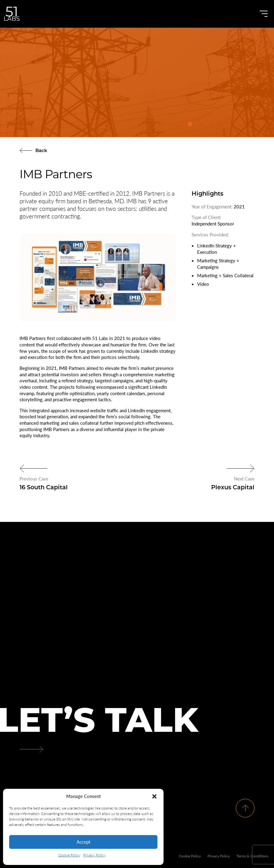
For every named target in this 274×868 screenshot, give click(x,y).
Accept (83, 842)
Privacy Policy (94, 855)
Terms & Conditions (252, 856)
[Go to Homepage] (12, 14)
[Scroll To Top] (245, 808)
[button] (154, 796)
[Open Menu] (264, 14)
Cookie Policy (69, 855)
